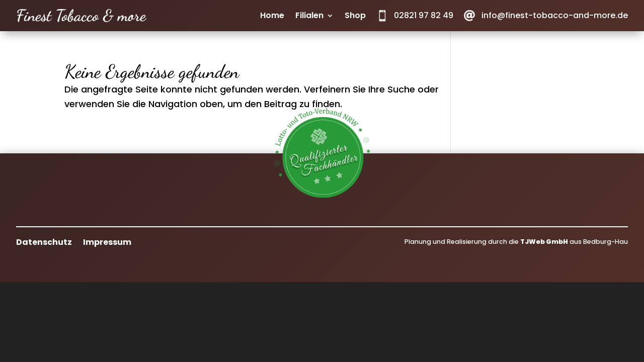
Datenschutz (44, 241)
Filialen (309, 17)
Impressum (107, 241)
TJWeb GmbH (544, 242)
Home (272, 17)
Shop (355, 17)
